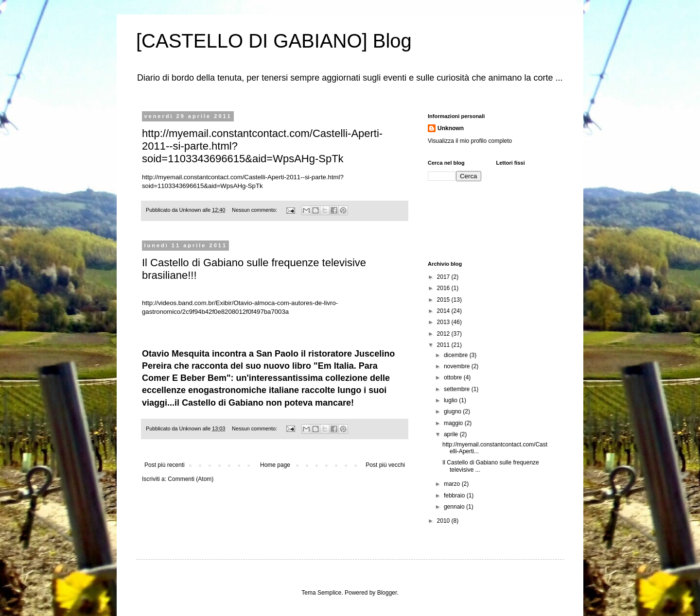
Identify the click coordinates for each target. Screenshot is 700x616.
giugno (453, 411)
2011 (444, 345)
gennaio (455, 507)
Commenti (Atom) (191, 479)
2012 (444, 334)
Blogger (387, 593)
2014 (444, 311)
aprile (452, 434)
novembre (458, 366)
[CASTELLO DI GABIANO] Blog (274, 41)
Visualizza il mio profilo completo (470, 141)
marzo (453, 484)
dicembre (457, 355)
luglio (451, 400)
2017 (444, 277)
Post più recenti (165, 465)
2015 (444, 300)
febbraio (455, 496)
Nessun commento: (255, 210)
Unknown (451, 128)
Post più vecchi (385, 465)
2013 (444, 322)
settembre (458, 389)
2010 (444, 521)
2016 (444, 288)
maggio (454, 423)
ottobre (454, 377)
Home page (275, 465)
